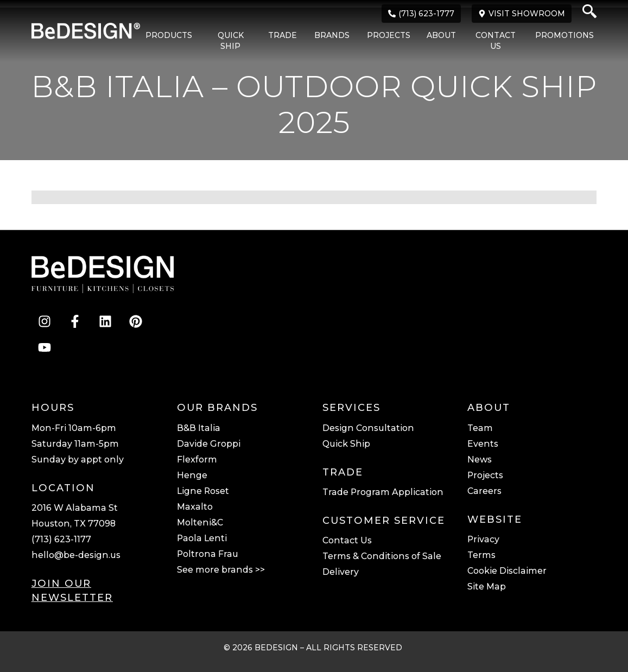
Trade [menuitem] (283, 35)
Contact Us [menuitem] (496, 41)
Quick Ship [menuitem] (231, 41)
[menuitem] (163, 41)
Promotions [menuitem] (564, 35)
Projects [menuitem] (389, 35)
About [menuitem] (441, 35)
